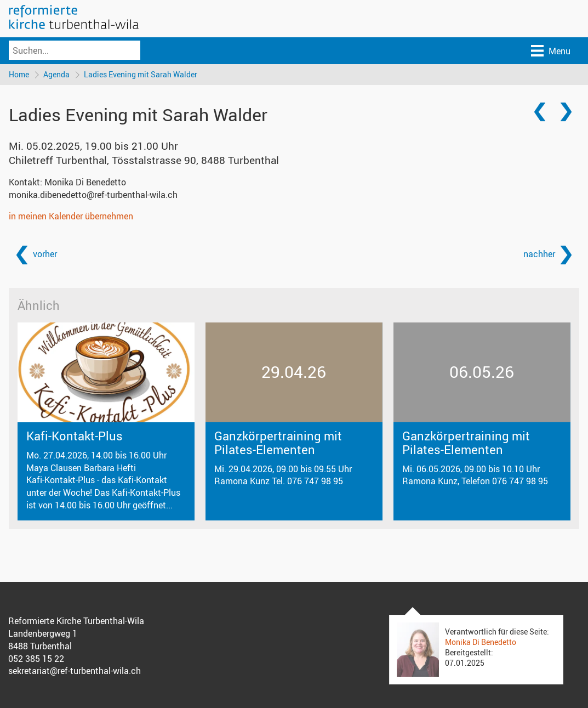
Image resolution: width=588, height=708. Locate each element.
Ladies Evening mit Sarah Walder (141, 74)
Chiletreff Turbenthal (144, 160)
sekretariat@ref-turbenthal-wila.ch (75, 671)
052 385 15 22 (36, 659)
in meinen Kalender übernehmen (71, 216)
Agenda (56, 74)
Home (19, 74)
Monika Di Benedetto (481, 642)
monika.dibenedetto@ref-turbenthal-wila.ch (93, 195)
